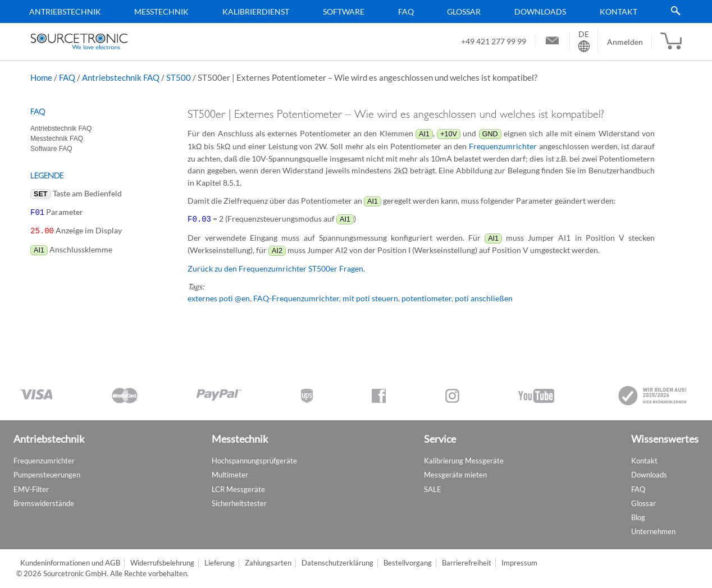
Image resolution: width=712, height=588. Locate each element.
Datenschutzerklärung (337, 563)
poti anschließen (484, 298)
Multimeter (230, 475)
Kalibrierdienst (256, 12)
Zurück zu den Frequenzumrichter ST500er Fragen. (276, 268)
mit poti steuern (370, 298)
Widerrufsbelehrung (162, 563)
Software (344, 12)
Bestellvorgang (408, 563)
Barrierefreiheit (467, 563)
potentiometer (426, 298)
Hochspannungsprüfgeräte (254, 461)
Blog (638, 517)
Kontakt (619, 12)
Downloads (540, 12)
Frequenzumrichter (503, 146)
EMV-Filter (31, 489)
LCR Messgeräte (238, 489)
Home (41, 77)
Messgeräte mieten (455, 475)
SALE (433, 489)
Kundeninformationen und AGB (70, 563)
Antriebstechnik (65, 12)
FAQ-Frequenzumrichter (296, 298)
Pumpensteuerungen (47, 475)
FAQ (406, 12)
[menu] (352, 12)
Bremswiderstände (44, 503)
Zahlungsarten (268, 563)
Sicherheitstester (239, 503)
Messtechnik (161, 12)
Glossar (464, 12)
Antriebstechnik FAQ (121, 77)
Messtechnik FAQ (57, 139)
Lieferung (220, 563)
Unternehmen (653, 531)
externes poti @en (219, 298)
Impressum (519, 563)
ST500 (179, 77)
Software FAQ (51, 149)
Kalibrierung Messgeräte (464, 461)
